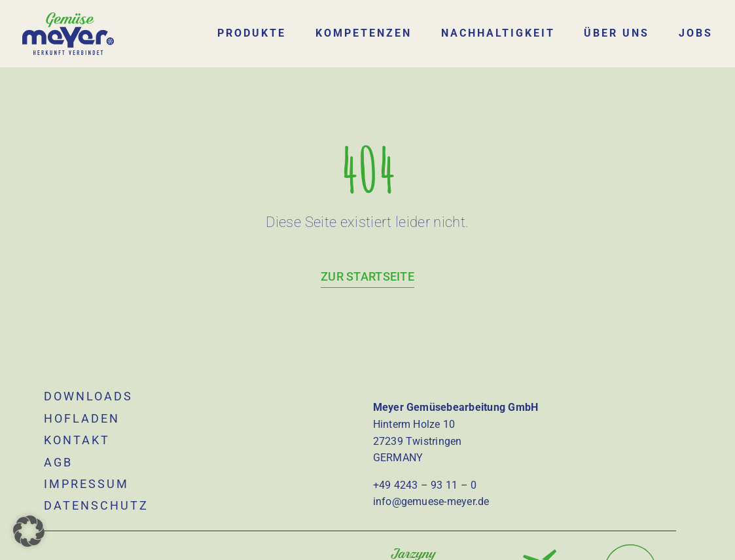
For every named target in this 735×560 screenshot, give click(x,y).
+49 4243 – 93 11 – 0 (425, 475)
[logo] (68, 17)
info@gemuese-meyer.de (431, 492)
